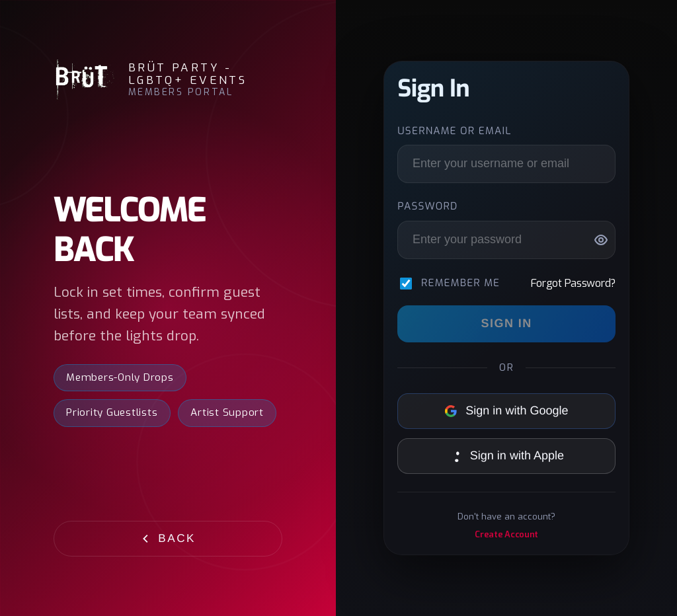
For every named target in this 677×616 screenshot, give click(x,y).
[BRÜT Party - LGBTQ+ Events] (84, 80)
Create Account (506, 534)
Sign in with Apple (506, 455)
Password (427, 207)
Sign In (507, 323)
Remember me (460, 284)
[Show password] (601, 240)
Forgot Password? (573, 283)
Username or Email (454, 132)
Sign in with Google (507, 410)
